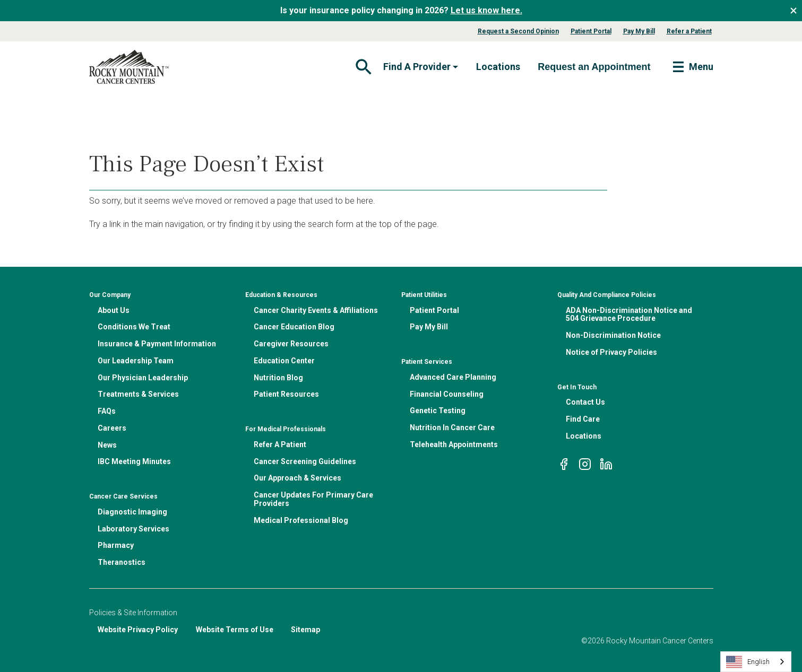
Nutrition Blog (278, 378)
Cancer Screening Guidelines (305, 461)
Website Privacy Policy (138, 630)
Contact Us (585, 402)
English (748, 662)
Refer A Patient (280, 444)
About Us (114, 310)
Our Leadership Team (136, 361)
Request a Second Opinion (518, 31)
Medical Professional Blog (301, 520)
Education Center (284, 361)
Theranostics (122, 562)
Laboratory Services (133, 529)
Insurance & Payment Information (157, 344)
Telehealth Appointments (454, 444)
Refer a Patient (689, 31)
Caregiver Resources (291, 344)
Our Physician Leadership (143, 378)
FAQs (107, 411)
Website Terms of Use (235, 630)
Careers (112, 428)
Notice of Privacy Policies (611, 352)
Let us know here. (486, 10)
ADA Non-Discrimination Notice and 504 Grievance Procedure (629, 315)
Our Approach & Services (297, 478)
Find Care (583, 419)
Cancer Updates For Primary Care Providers (313, 499)
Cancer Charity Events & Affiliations (316, 310)
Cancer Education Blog (294, 327)
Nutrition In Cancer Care (452, 427)
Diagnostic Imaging (132, 512)
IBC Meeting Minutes (134, 461)
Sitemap (305, 630)
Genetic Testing (438, 411)
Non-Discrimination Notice (613, 335)
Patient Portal (591, 31)
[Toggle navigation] (363, 67)
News (107, 445)
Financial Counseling (447, 394)
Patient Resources (286, 394)
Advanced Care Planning (453, 377)
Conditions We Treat (134, 327)
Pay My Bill (639, 31)
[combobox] (756, 662)
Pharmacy (116, 545)
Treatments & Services (138, 394)
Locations (498, 67)
